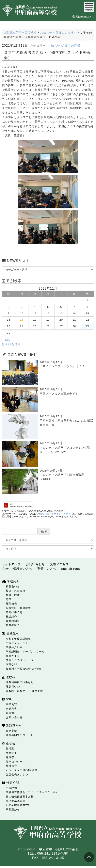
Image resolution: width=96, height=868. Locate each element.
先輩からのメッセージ (20, 660)
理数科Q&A (13, 687)
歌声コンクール (16, 762)
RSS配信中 (11, 344)
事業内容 (11, 704)
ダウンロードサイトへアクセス (56, 514)
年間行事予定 (14, 612)
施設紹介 (11, 617)
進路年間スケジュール (20, 735)
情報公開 (11, 783)
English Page (71, 569)
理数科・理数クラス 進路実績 (24, 691)
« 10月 (6, 340)
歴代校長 (11, 604)
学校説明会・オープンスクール (25, 652)
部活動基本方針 (16, 801)
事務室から (13, 809)
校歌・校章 (13, 595)
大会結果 (11, 753)
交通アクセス (59, 564)
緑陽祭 (10, 757)
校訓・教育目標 (16, 591)
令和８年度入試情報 (18, 639)
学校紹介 (11, 581)
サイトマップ (11, 564)
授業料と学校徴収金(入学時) (24, 669)
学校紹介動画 (14, 647)
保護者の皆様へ (72, 46)
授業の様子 (13, 625)
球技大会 (11, 766)
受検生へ (11, 633)
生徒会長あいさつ (17, 774)
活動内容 (11, 709)
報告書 (10, 713)
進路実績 (11, 731)
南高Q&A (12, 664)
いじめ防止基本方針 (18, 805)
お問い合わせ (35, 564)
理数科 (9, 677)
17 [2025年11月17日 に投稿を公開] (22, 320)
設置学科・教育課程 (18, 608)
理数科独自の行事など (20, 682)
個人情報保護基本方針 (20, 797)
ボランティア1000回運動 (22, 770)
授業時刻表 (13, 621)
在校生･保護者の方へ (17, 569)
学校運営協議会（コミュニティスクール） (32, 792)
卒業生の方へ (47, 569)
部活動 (10, 749)
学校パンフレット (17, 643)
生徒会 (9, 743)
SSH (7, 699)
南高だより (13, 656)
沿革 (9, 599)
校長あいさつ (14, 586)
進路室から (12, 725)
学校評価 (11, 788)
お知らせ (54, 46)
